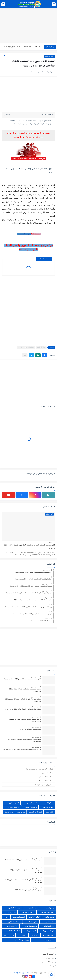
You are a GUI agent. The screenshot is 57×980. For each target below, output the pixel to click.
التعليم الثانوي (14, 803)
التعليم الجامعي (48, 807)
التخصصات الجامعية (47, 912)
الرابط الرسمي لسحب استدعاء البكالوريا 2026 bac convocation (25, 721)
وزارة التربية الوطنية (22, 940)
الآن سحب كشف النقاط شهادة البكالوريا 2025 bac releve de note (29, 547)
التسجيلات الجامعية (28, 912)
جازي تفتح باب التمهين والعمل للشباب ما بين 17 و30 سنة (32, 124)
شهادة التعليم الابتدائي (45, 781)
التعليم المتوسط (31, 807)
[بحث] (3, 4)
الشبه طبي (49, 812)
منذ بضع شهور (46, 570)
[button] (45, 355)
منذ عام (51, 542)
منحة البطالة (9, 812)
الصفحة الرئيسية (48, 954)
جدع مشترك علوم (31, 926)
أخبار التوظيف (49, 56)
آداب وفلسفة (50, 908)
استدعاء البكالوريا (14, 908)
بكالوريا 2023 (33, 922)
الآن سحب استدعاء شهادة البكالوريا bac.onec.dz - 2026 (34, 572)
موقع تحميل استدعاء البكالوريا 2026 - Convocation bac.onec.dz (24, 741)
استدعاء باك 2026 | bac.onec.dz (41, 621)
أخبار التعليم (33, 908)
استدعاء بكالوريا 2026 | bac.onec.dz (20, 973)
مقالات (20, 347)
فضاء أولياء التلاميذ (35, 812)
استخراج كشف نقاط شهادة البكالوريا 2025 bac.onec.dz (34, 579)
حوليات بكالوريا (12, 926)
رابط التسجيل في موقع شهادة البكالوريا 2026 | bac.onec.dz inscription (29, 607)
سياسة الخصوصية (48, 962)
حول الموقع (50, 958)
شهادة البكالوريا (47, 773)
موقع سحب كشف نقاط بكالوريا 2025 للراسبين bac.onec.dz (32, 614)
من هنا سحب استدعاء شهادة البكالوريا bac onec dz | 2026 (22, 749)
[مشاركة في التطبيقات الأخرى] (25, 355)
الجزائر (7, 917)
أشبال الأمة (49, 803)
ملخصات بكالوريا (49, 935)
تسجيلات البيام (49, 926)
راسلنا (52, 966)
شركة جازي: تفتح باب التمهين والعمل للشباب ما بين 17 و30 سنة (31, 121)
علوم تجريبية (32, 931)
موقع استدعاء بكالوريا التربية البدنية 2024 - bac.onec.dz (23, 709)
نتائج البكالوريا (9, 935)
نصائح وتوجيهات (49, 940)
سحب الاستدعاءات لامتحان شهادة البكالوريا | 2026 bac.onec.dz (22, 47)
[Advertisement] (28, 26)
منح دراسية (21, 812)
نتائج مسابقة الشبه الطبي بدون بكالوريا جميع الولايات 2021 (33, 600)
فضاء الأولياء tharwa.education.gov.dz (39, 769)
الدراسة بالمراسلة (13, 807)
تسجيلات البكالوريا (14, 922)
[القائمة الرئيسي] (54, 4)
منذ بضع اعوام (46, 598)
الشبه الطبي (50, 922)
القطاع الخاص (30, 347)
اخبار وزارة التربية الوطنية (44, 784)
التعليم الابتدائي (32, 803)
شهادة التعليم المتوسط (45, 777)
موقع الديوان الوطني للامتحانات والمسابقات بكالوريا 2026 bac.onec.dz (29, 593)
